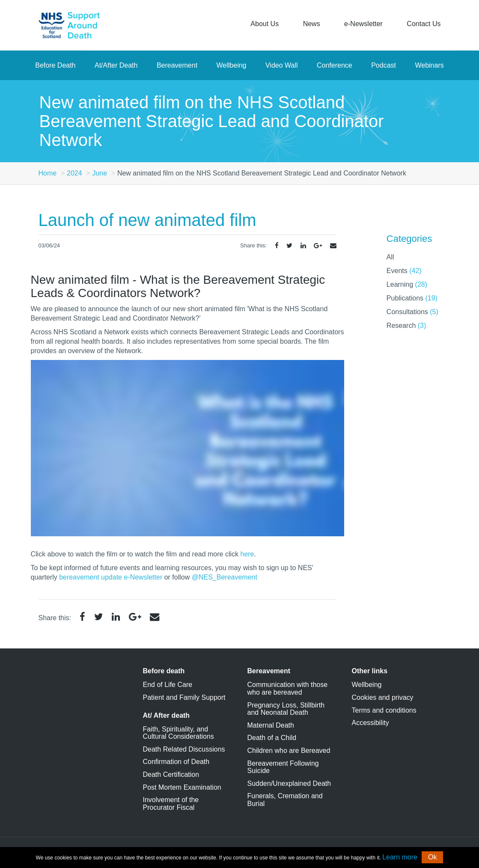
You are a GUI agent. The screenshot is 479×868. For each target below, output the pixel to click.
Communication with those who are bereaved (288, 688)
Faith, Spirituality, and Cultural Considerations (179, 733)
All (390, 257)
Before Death (55, 65)
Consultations (412, 312)
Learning (407, 284)
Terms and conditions (384, 710)
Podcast (384, 65)
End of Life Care (168, 685)
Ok (432, 857)
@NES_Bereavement (225, 577)
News (312, 24)
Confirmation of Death (176, 762)
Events (404, 271)
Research (406, 325)
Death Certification (171, 774)
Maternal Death (271, 725)
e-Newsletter (363, 24)
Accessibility (370, 723)
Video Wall (282, 65)
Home (48, 173)
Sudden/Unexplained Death (289, 783)
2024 (74, 173)
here (247, 554)
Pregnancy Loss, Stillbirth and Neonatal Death (286, 709)
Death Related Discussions (184, 749)
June (100, 173)
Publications (412, 298)
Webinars (429, 65)
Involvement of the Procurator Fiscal (171, 804)
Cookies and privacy (383, 697)
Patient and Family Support (184, 697)
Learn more (400, 857)
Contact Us (424, 24)
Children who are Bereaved (289, 751)
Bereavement (177, 65)
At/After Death (116, 65)
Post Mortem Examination (182, 787)
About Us (265, 24)
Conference (335, 65)
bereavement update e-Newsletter (111, 577)
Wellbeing (232, 65)
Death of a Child (272, 738)
